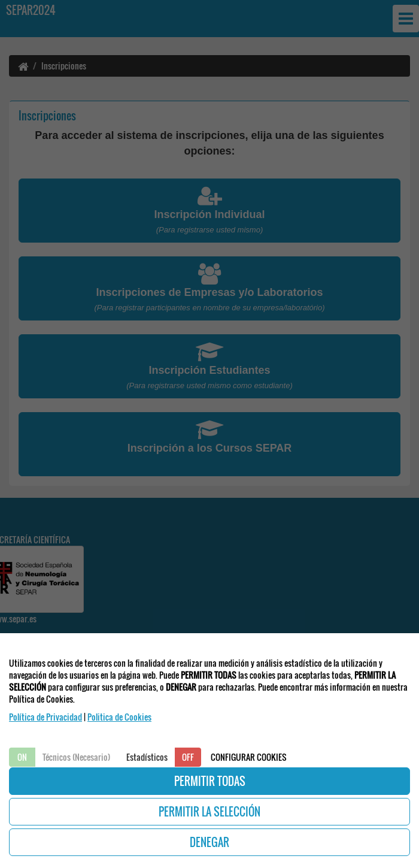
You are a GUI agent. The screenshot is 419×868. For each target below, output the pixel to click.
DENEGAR (209, 842)
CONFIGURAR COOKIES (249, 757)
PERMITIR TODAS (210, 781)
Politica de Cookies (119, 717)
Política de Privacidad (45, 717)
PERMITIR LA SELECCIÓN (209, 812)
